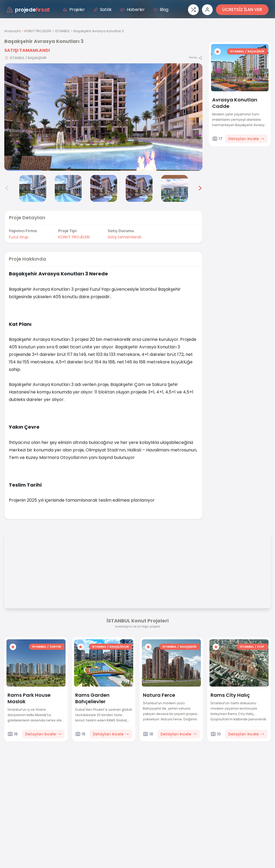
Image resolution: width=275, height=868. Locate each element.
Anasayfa (12, 31)
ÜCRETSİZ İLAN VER (242, 10)
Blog (161, 10)
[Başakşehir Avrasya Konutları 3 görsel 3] (33, 188)
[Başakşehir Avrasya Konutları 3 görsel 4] (68, 188)
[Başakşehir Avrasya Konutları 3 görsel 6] (139, 188)
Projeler (74, 10)
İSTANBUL (62, 31)
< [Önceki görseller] (7, 188)
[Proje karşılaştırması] (193, 10)
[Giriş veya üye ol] (207, 10)
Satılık (103, 10)
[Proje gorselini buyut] (103, 117)
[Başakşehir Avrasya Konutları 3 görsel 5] (104, 188)
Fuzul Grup (19, 237)
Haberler (133, 10)
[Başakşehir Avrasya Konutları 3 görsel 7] (175, 188)
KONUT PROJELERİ (38, 31)
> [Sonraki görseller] (200, 188)
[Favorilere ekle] (218, 52)
